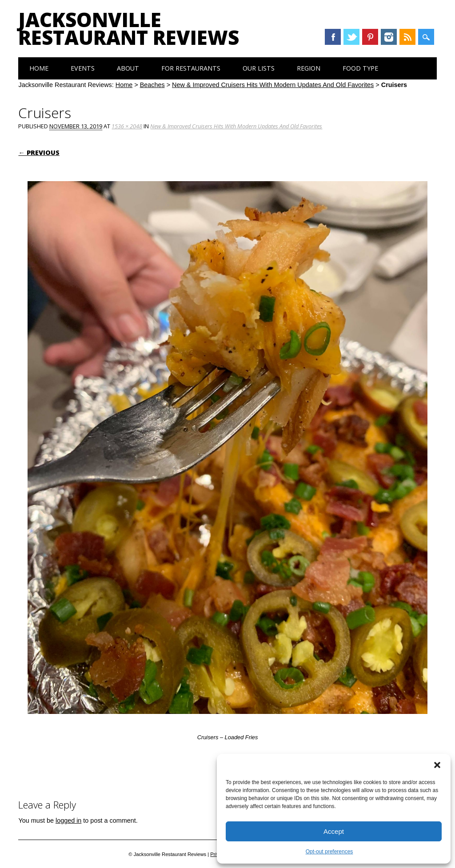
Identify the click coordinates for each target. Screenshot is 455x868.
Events (83, 68)
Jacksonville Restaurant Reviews (129, 28)
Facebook (333, 37)
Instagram (389, 37)
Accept (334, 831)
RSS (407, 37)
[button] (437, 765)
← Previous (39, 153)
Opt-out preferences (329, 852)
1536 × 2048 (127, 126)
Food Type (360, 68)
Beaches (152, 85)
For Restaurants (191, 68)
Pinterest (370, 37)
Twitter (351, 37)
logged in (68, 820)
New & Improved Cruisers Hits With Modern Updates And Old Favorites (273, 85)
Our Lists (259, 68)
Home (39, 68)
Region (309, 68)
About (128, 68)
